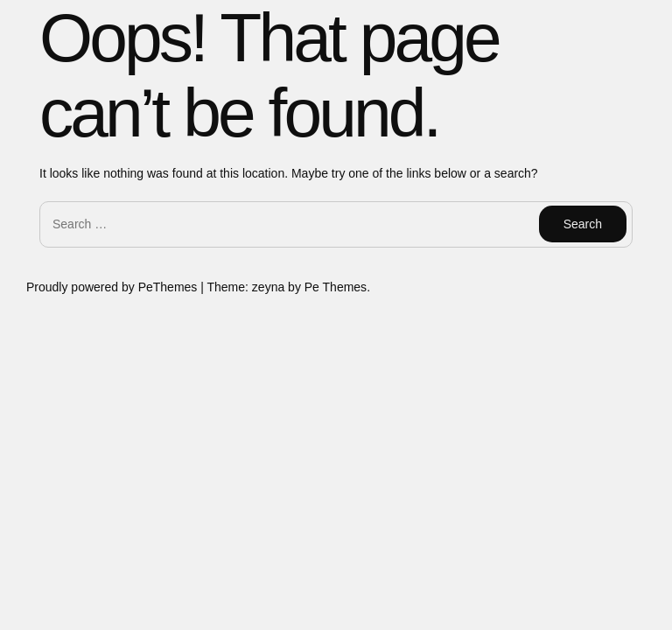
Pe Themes (336, 287)
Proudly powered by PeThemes (113, 287)
